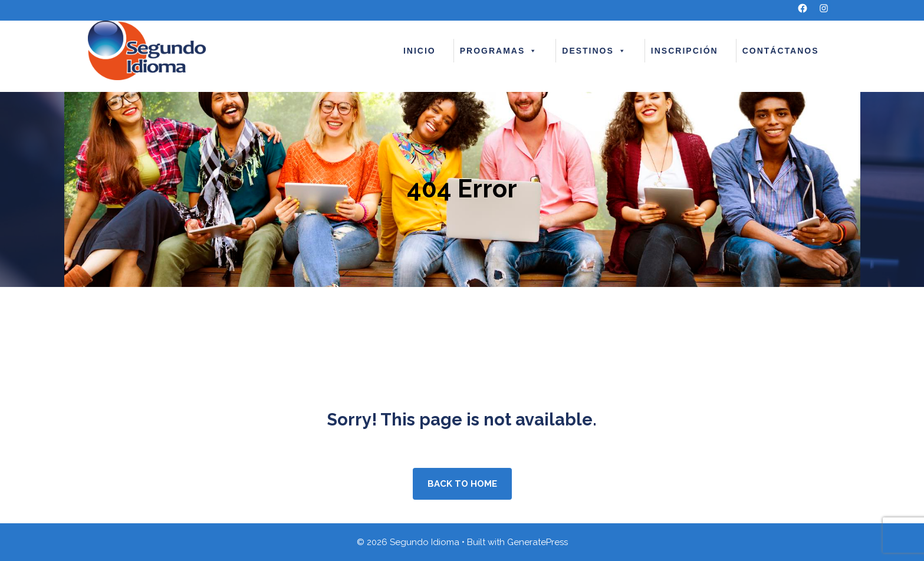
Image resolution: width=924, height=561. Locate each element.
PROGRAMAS (499, 51)
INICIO (420, 51)
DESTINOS (594, 51)
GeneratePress (537, 542)
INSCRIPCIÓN (685, 51)
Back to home (462, 484)
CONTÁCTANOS (781, 51)
